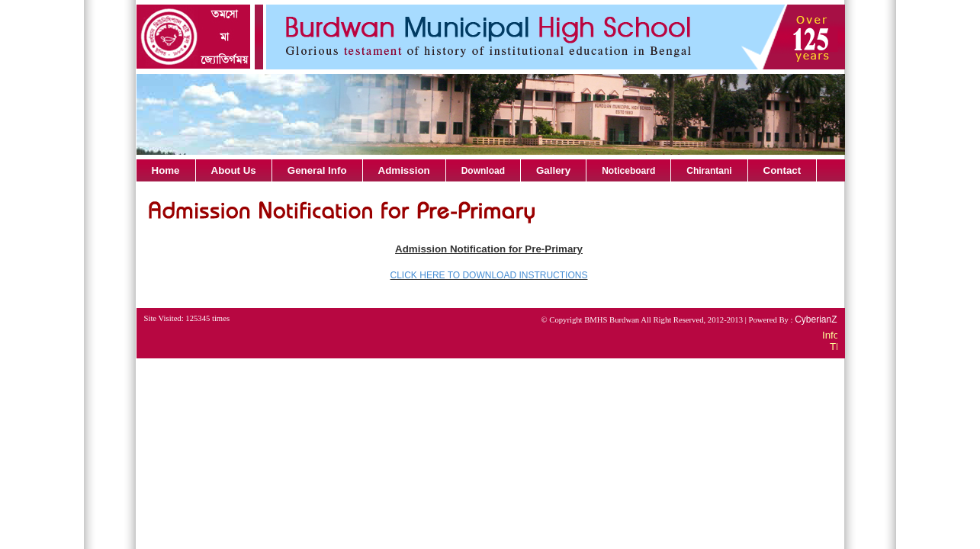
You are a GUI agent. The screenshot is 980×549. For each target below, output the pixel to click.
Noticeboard (628, 171)
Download (483, 171)
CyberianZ (816, 319)
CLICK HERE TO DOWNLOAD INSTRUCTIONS (489, 275)
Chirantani (709, 171)
